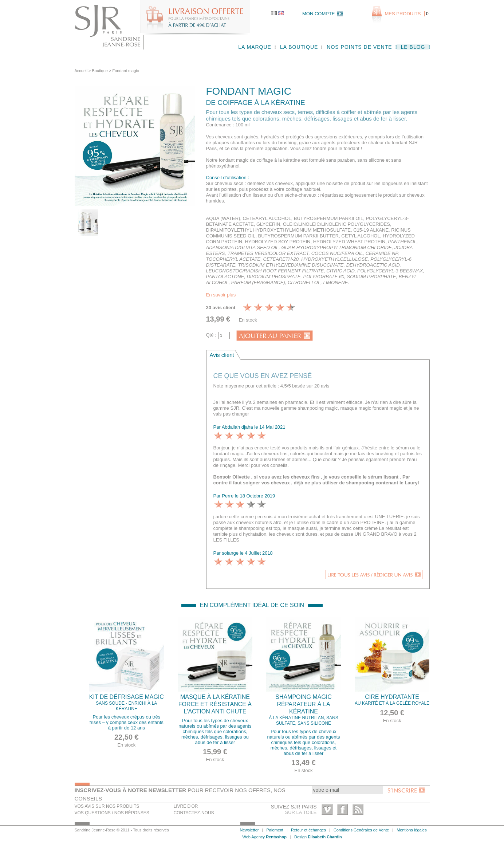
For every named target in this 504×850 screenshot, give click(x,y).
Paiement (275, 830)
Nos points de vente (359, 47)
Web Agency (265, 837)
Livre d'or (186, 806)
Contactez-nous (194, 813)
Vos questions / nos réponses (112, 813)
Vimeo (327, 809)
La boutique (299, 47)
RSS (358, 809)
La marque (255, 47)
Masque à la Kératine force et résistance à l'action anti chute (215, 704)
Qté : (211, 335)
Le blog (413, 47)
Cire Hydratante (392, 700)
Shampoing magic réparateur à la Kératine (304, 710)
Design (318, 837)
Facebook (342, 809)
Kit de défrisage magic (127, 703)
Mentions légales (412, 830)
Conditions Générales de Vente (361, 830)
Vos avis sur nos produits (107, 806)
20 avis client (221, 308)
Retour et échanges (308, 830)
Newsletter (249, 830)
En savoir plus (221, 295)
